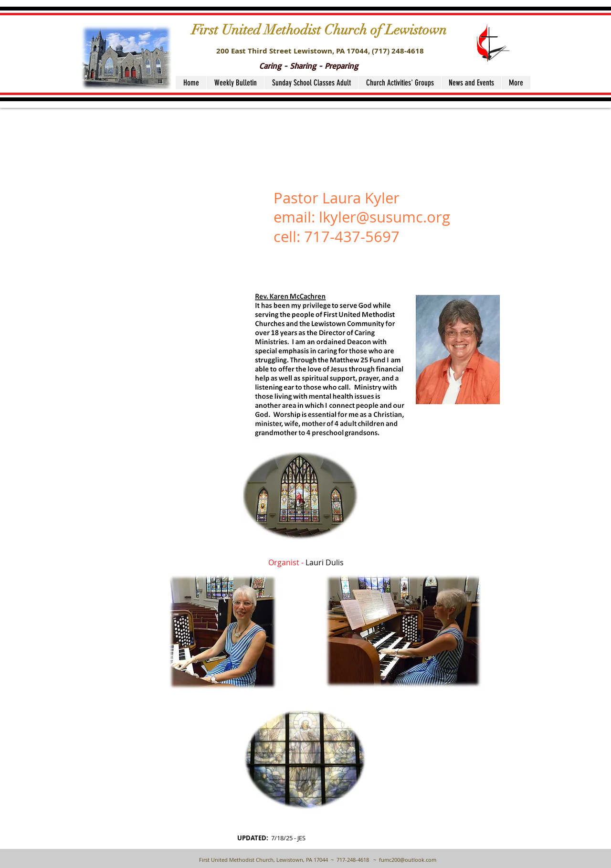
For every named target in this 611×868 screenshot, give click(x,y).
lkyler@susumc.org (385, 217)
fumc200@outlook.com (408, 860)
